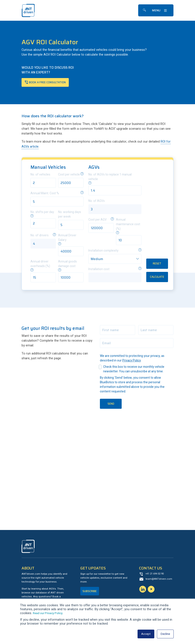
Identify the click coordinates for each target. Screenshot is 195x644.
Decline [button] (165, 634)
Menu (156, 10)
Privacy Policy (132, 361)
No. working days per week (70, 215)
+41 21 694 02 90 (156, 575)
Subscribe (90, 592)
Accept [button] (145, 634)
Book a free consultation (50, 83)
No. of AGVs (97, 202)
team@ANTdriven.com (159, 580)
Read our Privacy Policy (50, 613)
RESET (157, 264)
